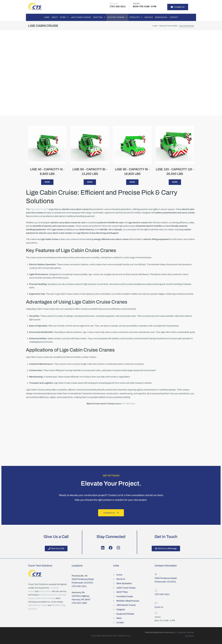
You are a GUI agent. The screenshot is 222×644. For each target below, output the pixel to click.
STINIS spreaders (48, 595)
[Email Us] (156, 603)
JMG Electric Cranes (168, 26)
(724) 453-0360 (79, 603)
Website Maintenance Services (159, 632)
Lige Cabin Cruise (39, 209)
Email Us (159, 607)
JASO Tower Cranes (45, 598)
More (47, 182)
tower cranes (45, 591)
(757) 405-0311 (79, 586)
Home (155, 26)
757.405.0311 (129, 404)
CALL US (114, 4)
